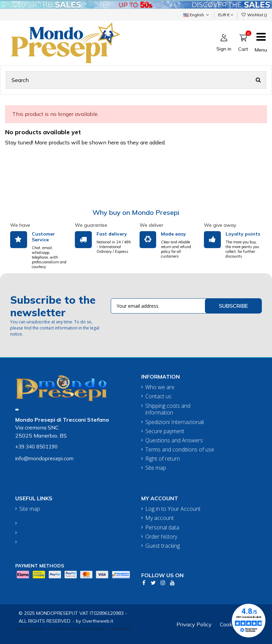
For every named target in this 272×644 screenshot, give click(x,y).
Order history (161, 537)
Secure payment (165, 431)
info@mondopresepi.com (44, 458)
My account (160, 518)
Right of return (163, 459)
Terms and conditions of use (180, 450)
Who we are (160, 387)
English (197, 15)
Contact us (158, 396)
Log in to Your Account (173, 509)
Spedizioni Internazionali (175, 422)
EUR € (226, 15)
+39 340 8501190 (36, 447)
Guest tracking (163, 546)
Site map (156, 468)
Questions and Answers (174, 440)
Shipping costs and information (168, 409)
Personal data (162, 528)
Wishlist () (254, 15)
